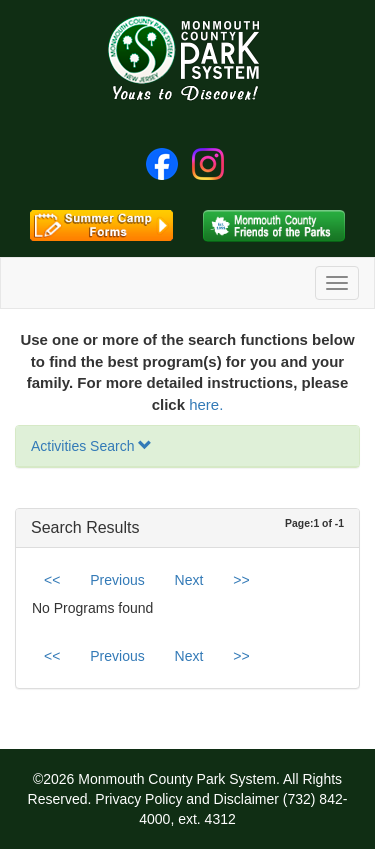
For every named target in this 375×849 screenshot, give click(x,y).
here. (206, 404)
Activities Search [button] (91, 446)
